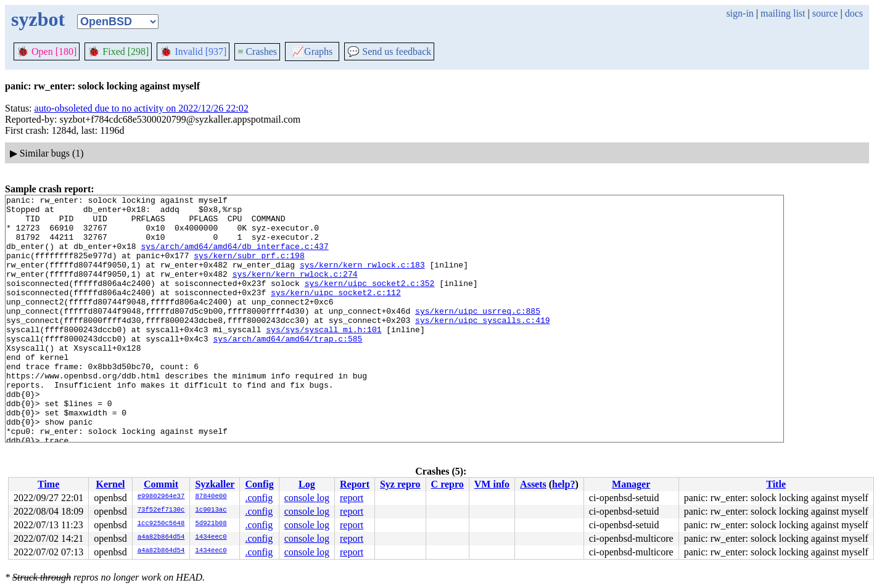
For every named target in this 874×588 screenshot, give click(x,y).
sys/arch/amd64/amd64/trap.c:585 (287, 368)
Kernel (110, 484)
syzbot (38, 19)
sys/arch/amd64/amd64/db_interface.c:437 (234, 257)
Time (48, 484)
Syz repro (400, 484)
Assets (533, 484)
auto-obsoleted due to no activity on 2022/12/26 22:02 (142, 108)
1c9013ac (211, 510)
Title (776, 484)
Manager (631, 484)
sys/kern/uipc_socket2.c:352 (370, 301)
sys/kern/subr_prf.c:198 (249, 268)
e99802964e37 (161, 497)
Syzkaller (215, 484)
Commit (161, 484)
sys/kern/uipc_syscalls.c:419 (482, 346)
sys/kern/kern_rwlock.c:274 (295, 290)
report (352, 498)
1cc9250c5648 (161, 524)
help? (563, 484)
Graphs (312, 51)
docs (854, 13)
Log (307, 484)
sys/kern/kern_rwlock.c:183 (362, 279)
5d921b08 (211, 524)
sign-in (740, 13)
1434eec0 (211, 537)
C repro (447, 484)
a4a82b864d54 (161, 537)
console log (307, 498)
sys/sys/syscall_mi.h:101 (324, 357)
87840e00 (211, 497)
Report (355, 484)
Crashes (257, 51)
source (825, 13)
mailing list (783, 13)
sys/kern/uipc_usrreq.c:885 (478, 335)
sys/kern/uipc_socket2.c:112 (336, 312)
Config (259, 484)
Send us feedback (389, 51)
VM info (492, 484)
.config (259, 498)
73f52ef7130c (161, 510)
